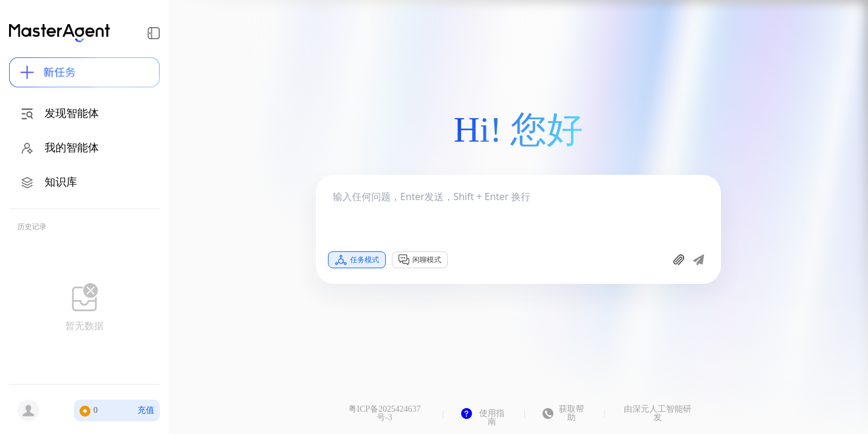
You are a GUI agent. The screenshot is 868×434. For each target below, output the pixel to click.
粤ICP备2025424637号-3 (385, 414)
